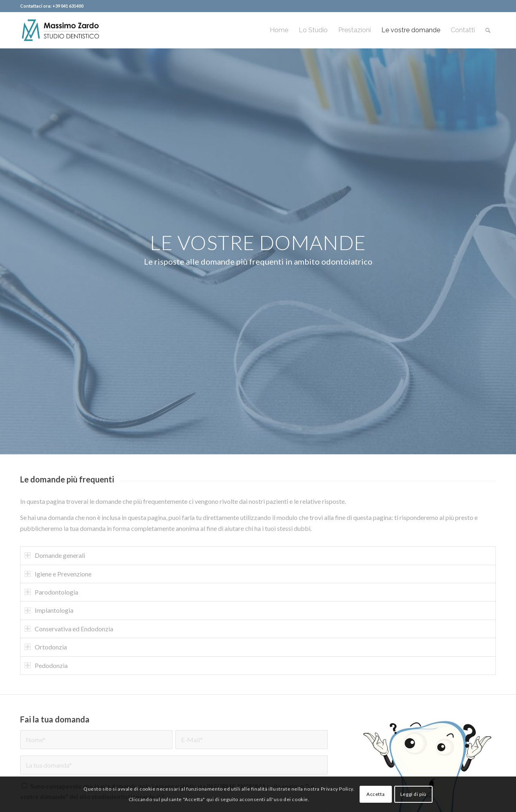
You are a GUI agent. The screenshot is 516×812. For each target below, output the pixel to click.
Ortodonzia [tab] (46, 647)
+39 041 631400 (68, 6)
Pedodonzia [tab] (46, 665)
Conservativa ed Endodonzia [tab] (69, 629)
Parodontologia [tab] (51, 592)
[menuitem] (279, 30)
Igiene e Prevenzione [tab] (58, 574)
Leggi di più (413, 794)
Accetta (376, 794)
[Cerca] (488, 30)
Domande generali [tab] (55, 555)
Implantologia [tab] (49, 610)
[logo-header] (60, 30)
